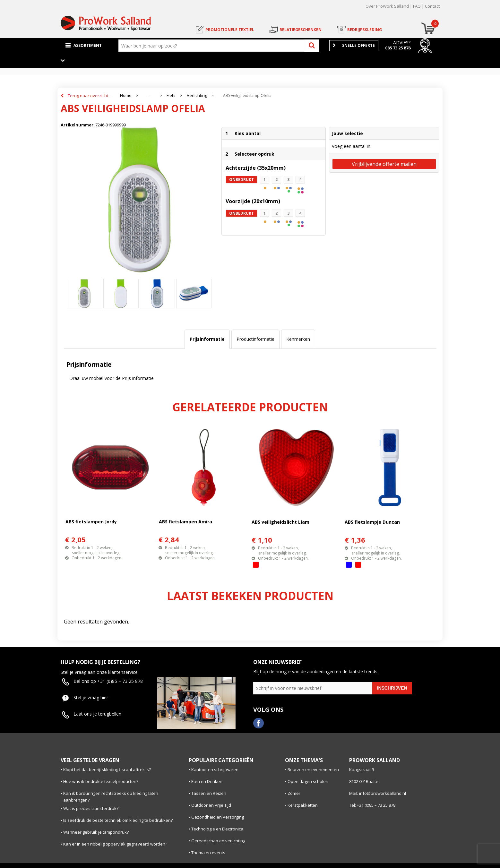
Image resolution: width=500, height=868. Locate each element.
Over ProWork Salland (387, 6)
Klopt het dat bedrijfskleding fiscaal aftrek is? (107, 769)
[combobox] (213, 46)
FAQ (417, 6)
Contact (432, 6)
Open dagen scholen (308, 781)
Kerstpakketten (303, 805)
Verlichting (197, 95)
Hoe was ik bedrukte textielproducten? (101, 781)
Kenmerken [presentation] (298, 339)
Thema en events (208, 853)
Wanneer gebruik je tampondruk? (96, 832)
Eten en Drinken (207, 781)
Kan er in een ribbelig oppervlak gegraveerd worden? (115, 844)
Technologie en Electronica (217, 829)
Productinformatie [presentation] (255, 339)
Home (126, 95)
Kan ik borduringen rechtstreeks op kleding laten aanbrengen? (111, 797)
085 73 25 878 (398, 48)
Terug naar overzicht (88, 96)
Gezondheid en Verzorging (218, 817)
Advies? (402, 43)
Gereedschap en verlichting (218, 841)
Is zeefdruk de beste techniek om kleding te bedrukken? (118, 820)
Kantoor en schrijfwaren (215, 769)
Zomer (294, 793)
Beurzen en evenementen (313, 769)
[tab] (207, 339)
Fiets (171, 95)
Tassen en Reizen (209, 793)
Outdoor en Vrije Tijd (211, 805)
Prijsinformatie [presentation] (207, 339)
